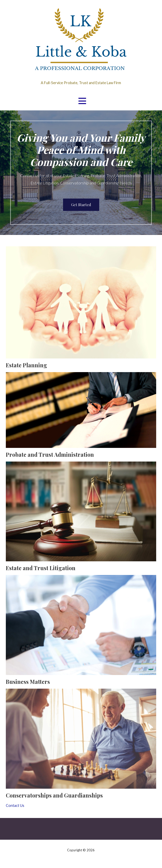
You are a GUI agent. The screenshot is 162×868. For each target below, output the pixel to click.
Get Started (81, 205)
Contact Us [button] (15, 805)
